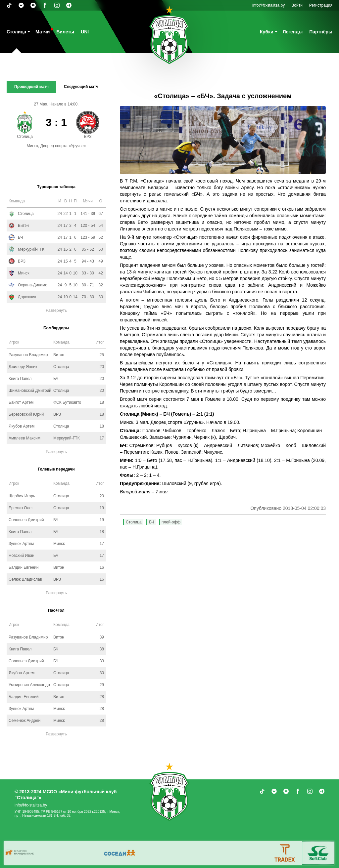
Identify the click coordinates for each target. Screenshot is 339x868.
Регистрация (321, 5)
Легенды (293, 32)
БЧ (151, 522)
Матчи (43, 32)
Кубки (267, 32)
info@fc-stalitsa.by (268, 5)
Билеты (65, 32)
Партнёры (321, 32)
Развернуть (56, 310)
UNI (85, 32)
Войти (297, 5)
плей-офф (171, 522)
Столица (16, 32)
